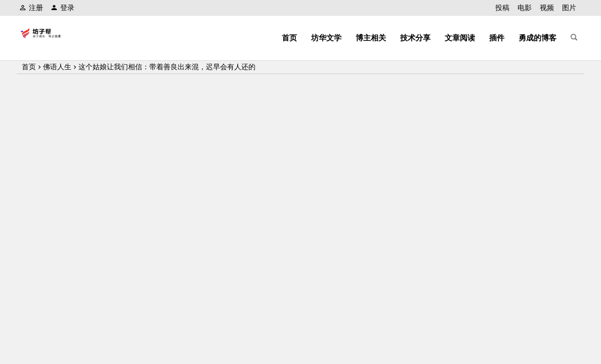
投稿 (502, 8)
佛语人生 (57, 67)
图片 (569, 8)
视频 (547, 8)
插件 (497, 38)
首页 (289, 38)
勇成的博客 (538, 38)
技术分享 (415, 38)
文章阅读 (460, 38)
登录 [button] (62, 8)
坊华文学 (326, 38)
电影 (525, 8)
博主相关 (371, 38)
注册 (31, 8)
